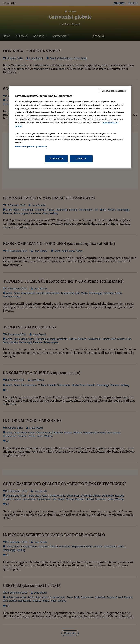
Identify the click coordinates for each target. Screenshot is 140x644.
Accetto (81, 159)
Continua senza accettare (114, 91)
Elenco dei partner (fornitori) (31, 147)
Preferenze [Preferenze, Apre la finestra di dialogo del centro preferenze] (56, 159)
